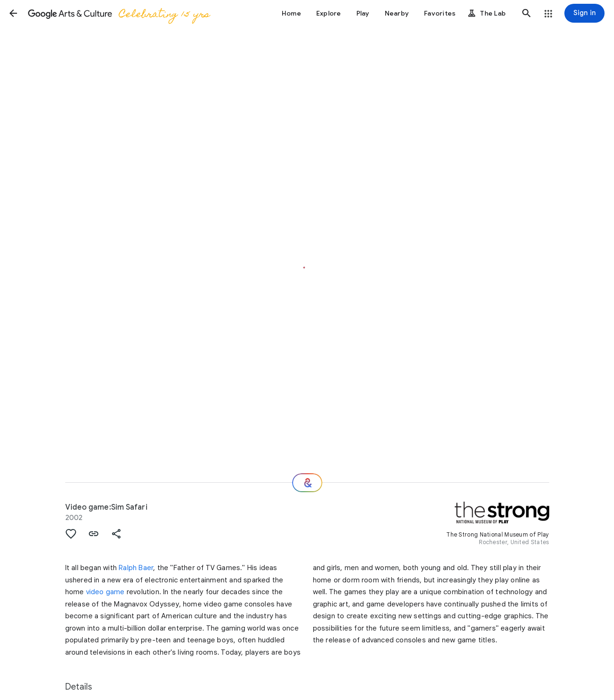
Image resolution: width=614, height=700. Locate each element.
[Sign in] (584, 13)
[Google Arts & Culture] (118, 13)
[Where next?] (307, 483)
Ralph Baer (136, 568)
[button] (13, 13)
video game (105, 592)
